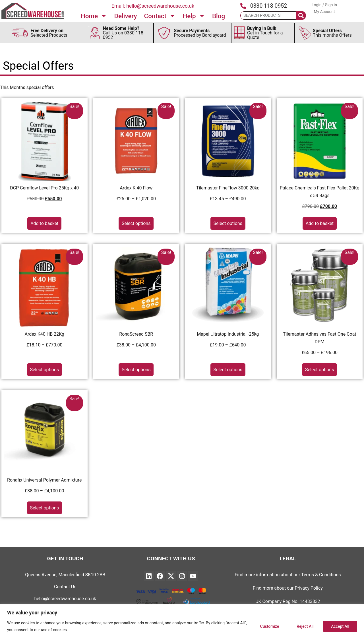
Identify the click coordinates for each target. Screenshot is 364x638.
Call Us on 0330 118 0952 (123, 33)
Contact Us (65, 587)
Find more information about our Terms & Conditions (288, 575)
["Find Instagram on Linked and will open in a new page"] (182, 576)
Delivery (125, 16)
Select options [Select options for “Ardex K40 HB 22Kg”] (45, 370)
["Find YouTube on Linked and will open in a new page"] (193, 576)
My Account (324, 12)
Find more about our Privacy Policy (288, 588)
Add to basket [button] (44, 223)
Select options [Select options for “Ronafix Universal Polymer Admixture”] (45, 508)
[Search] (301, 16)
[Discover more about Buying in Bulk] (239, 33)
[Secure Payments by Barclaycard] (164, 33)
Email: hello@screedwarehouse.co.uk (153, 6)
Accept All (340, 626)
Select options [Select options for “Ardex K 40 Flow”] (136, 223)
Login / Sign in (324, 5)
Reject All (305, 626)
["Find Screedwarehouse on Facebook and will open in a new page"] (160, 576)
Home (94, 16)
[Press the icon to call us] (243, 6)
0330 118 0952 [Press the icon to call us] (269, 6)
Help (194, 16)
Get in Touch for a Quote (265, 33)
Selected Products (49, 33)
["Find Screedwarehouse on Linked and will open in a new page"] (149, 576)
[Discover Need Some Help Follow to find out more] (95, 33)
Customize (269, 626)
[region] (182, 621)
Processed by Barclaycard (200, 33)
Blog (219, 16)
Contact (160, 16)
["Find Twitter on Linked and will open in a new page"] (171, 576)
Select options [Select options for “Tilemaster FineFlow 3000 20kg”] (228, 223)
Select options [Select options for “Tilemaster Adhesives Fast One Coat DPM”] (319, 370)
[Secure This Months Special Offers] (305, 33)
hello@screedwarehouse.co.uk (65, 599)
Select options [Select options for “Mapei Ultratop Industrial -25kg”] (228, 370)
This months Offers (332, 33)
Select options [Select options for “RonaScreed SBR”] (136, 370)
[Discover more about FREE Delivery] (20, 33)
